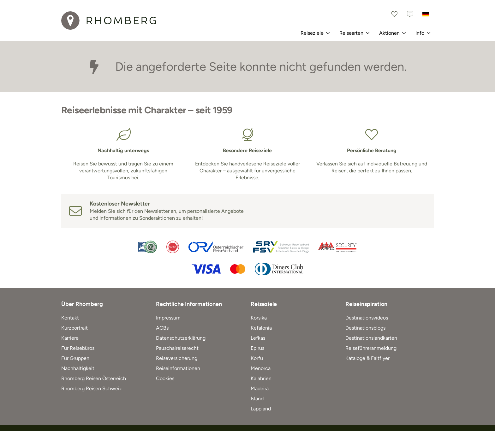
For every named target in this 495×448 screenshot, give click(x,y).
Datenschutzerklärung (181, 338)
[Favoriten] (394, 14)
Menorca (261, 368)
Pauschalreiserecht (177, 348)
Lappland (261, 409)
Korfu (257, 358)
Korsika (259, 318)
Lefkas (258, 338)
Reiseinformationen (178, 368)
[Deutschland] (426, 14)
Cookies (165, 378)
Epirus (257, 348)
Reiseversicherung (177, 358)
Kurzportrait (75, 328)
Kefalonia (261, 328)
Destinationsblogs (365, 328)
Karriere (70, 338)
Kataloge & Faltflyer (367, 358)
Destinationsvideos (367, 318)
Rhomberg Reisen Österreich (94, 378)
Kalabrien (261, 378)
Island (257, 399)
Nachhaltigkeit (78, 368)
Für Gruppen (75, 358)
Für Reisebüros (78, 348)
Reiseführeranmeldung (371, 348)
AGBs (162, 328)
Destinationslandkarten (371, 338)
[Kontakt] (410, 14)
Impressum (168, 318)
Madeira (260, 388)
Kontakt (70, 318)
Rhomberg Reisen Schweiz (92, 388)
